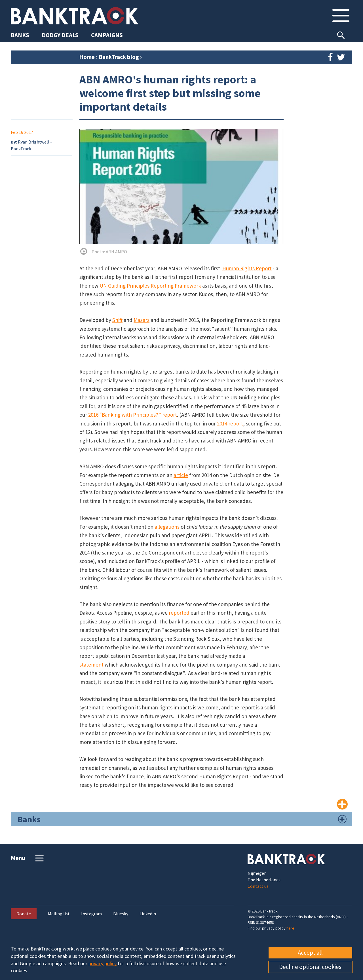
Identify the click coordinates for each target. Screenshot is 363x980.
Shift (117, 320)
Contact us (258, 886)
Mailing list (59, 914)
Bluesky (121, 914)
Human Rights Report (247, 268)
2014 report (230, 423)
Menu (28, 858)
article (181, 475)
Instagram (91, 914)
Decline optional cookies (310, 967)
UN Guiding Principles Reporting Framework (150, 286)
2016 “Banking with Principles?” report (133, 415)
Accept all (310, 953)
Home (87, 57)
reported (179, 613)
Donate (24, 914)
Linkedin (148, 914)
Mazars (142, 320)
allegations (167, 527)
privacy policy (103, 963)
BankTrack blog (119, 57)
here (290, 928)
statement (91, 665)
